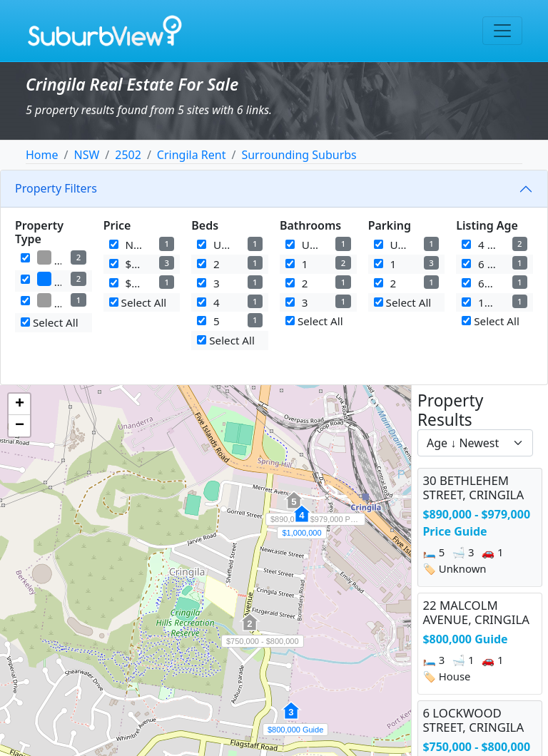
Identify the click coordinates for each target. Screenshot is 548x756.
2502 (128, 155)
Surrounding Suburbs (299, 155)
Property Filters (56, 188)
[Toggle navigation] (502, 31)
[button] (291, 718)
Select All (50, 322)
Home (42, 155)
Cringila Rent (192, 155)
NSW (86, 155)
